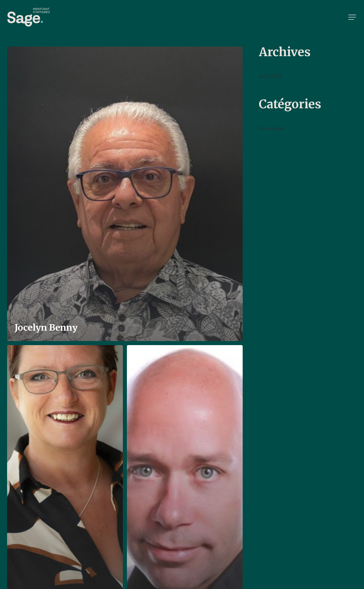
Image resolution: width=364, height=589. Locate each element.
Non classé (272, 128)
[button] (353, 17)
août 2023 (271, 76)
